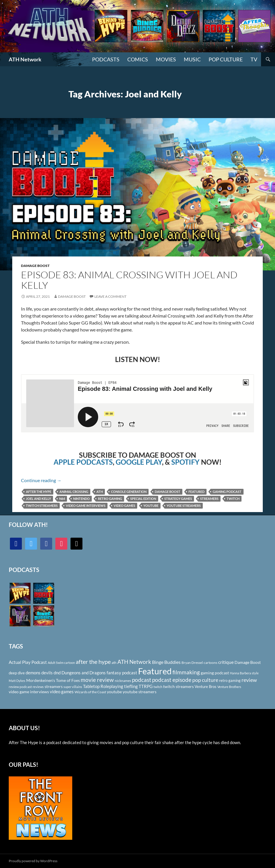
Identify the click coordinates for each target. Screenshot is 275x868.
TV (254, 59)
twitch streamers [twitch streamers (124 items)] (178, 686)
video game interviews (86, 506)
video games (124, 506)
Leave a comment (110, 296)
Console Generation (129, 492)
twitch (233, 499)
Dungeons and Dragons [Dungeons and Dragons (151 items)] (84, 673)
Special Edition (143, 499)
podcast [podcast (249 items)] (142, 680)
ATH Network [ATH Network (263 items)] (134, 662)
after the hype (39, 492)
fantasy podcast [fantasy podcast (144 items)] (122, 673)
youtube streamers (184, 506)
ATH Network (25, 59)
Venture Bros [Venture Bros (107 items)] (206, 687)
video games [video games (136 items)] (62, 692)
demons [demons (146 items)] (33, 673)
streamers (209, 499)
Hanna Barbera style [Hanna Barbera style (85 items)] (244, 673)
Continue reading (41, 480)
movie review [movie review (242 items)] (97, 680)
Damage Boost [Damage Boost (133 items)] (248, 662)
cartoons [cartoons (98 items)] (210, 663)
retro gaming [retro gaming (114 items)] (230, 680)
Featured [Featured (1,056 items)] (155, 671)
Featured (196, 492)
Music (192, 59)
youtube (151, 506)
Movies (166, 59)
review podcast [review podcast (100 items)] (20, 687)
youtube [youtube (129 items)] (114, 692)
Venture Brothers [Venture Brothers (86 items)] (229, 687)
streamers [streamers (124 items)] (54, 686)
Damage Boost (35, 266)
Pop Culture (226, 59)
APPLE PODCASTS (83, 462)
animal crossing (74, 492)
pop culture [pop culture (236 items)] (205, 680)
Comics (138, 59)
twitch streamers (42, 506)
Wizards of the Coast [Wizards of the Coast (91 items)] (90, 692)
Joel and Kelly (38, 499)
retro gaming (110, 499)
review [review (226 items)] (249, 680)
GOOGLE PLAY (139, 462)
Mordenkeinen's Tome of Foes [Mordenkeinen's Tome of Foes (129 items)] (53, 680)
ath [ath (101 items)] (114, 663)
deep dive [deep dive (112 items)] (17, 673)
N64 (62, 499)
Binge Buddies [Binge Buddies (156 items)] (166, 662)
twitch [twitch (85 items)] (158, 687)
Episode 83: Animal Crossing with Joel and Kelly (129, 280)
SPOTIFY (185, 462)
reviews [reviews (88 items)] (38, 687)
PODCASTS (106, 59)
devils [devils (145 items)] (47, 673)
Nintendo (81, 499)
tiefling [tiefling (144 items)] (131, 686)
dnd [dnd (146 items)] (57, 673)
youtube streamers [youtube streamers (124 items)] (140, 692)
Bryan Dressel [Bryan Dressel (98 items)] (192, 663)
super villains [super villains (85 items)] (73, 687)
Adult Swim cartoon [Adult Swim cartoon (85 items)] (61, 663)
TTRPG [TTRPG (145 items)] (146, 686)
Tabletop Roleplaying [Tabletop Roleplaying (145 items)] (103, 686)
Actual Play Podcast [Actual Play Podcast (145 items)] (28, 662)
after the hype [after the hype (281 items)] (93, 662)
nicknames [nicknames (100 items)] (123, 681)
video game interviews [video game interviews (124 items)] (29, 692)
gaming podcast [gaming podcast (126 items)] (215, 673)
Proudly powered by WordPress (33, 861)
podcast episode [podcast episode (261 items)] (172, 680)
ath (100, 492)
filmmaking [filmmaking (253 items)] (186, 672)
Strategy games (178, 499)
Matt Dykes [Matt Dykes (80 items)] (17, 681)
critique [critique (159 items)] (226, 662)
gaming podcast (227, 492)
